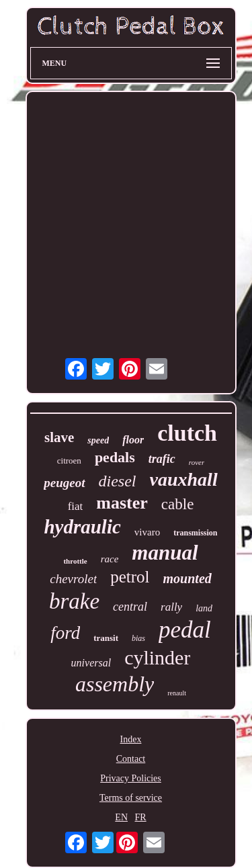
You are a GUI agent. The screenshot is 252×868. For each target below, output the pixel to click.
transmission (195, 533)
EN (121, 817)
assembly (115, 684)
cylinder (157, 657)
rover (197, 462)
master (122, 503)
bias (138, 638)
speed (98, 440)
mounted (187, 578)
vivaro (147, 532)
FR (141, 817)
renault (177, 693)
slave (59, 437)
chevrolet (73, 579)
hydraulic (82, 527)
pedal (185, 630)
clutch (187, 433)
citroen (69, 461)
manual (165, 553)
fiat (76, 506)
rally (171, 607)
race (110, 559)
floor (133, 440)
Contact (131, 759)
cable (178, 504)
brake (74, 601)
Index (131, 739)
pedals (115, 457)
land (204, 608)
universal (91, 663)
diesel (118, 481)
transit (106, 638)
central (130, 607)
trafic (162, 459)
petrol (130, 577)
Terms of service (131, 798)
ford (65, 633)
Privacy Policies (131, 778)
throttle (75, 561)
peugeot (64, 483)
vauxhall (184, 479)
